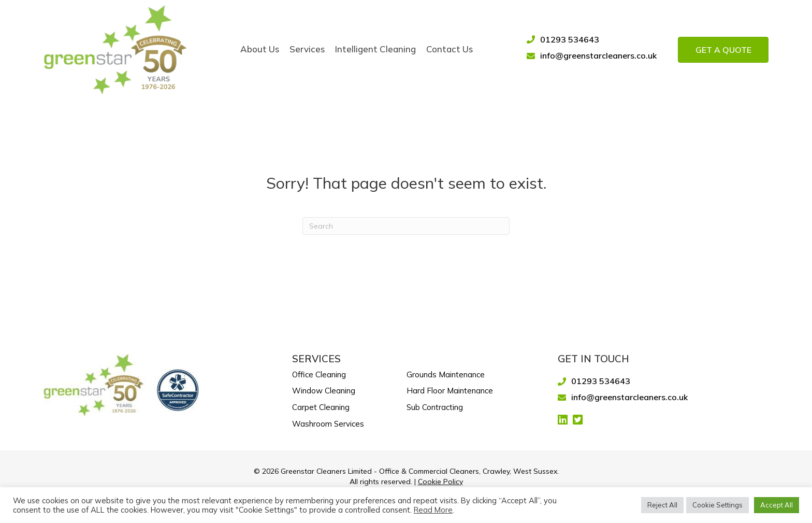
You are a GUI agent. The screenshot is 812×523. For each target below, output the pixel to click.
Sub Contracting (435, 407)
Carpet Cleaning (321, 407)
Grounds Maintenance (446, 374)
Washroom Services (328, 424)
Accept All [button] (777, 505)
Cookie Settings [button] (717, 505)
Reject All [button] (662, 505)
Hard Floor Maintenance (450, 391)
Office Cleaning (319, 374)
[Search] (406, 226)
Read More (433, 510)
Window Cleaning (324, 391)
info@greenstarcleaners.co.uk (598, 55)
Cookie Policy (440, 482)
